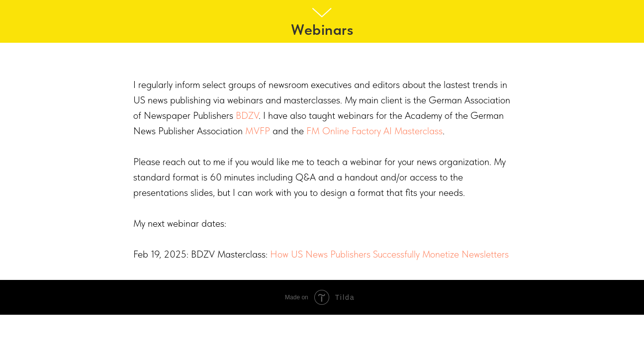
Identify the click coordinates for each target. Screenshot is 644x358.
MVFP (258, 131)
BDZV (247, 115)
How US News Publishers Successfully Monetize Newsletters (389, 254)
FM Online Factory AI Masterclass (374, 131)
